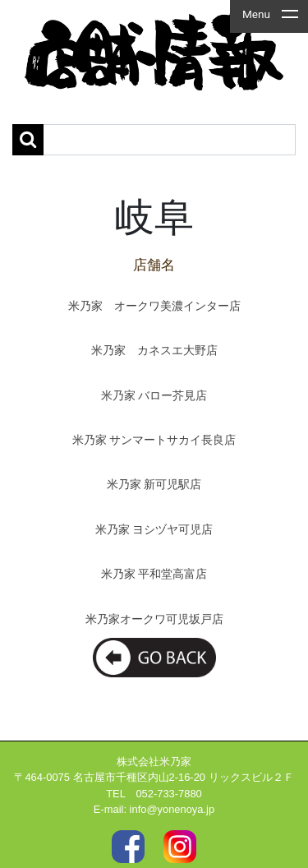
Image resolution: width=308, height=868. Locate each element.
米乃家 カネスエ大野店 (154, 351)
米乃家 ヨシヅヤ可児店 (154, 530)
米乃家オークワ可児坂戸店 (154, 619)
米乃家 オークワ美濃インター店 (154, 306)
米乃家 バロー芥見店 (154, 396)
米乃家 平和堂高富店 (154, 574)
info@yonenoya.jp (172, 809)
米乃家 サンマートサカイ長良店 (154, 440)
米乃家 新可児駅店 (154, 485)
